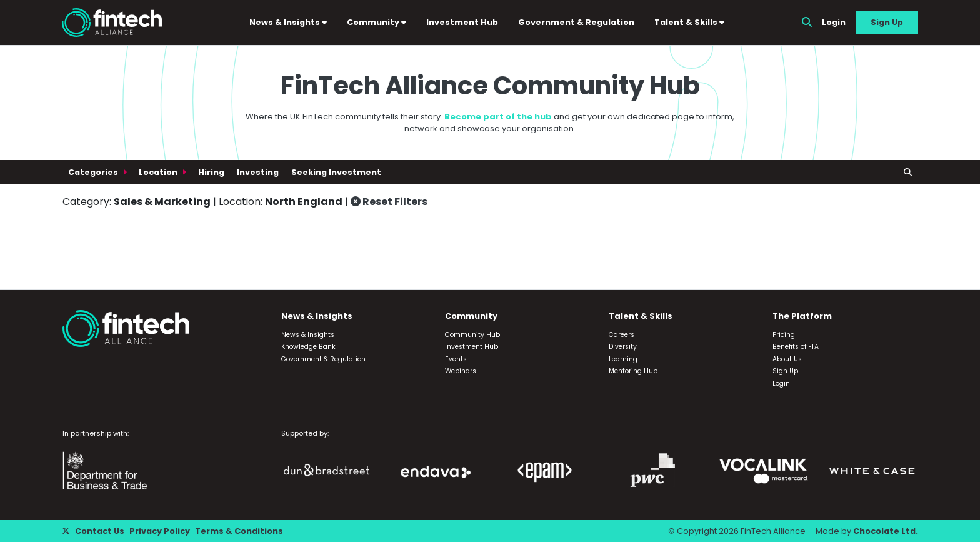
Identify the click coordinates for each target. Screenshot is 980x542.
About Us (787, 359)
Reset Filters (389, 202)
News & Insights (288, 22)
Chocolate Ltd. (886, 531)
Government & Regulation (576, 22)
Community (377, 22)
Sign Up (887, 22)
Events (456, 359)
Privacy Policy (160, 531)
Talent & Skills (689, 22)
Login (834, 22)
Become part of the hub (498, 117)
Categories (94, 172)
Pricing (784, 335)
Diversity (623, 347)
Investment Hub (462, 22)
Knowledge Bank (308, 347)
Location (159, 172)
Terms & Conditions (239, 531)
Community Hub (472, 335)
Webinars (461, 371)
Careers (622, 335)
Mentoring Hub (633, 371)
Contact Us (100, 531)
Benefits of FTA (796, 347)
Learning (623, 359)
